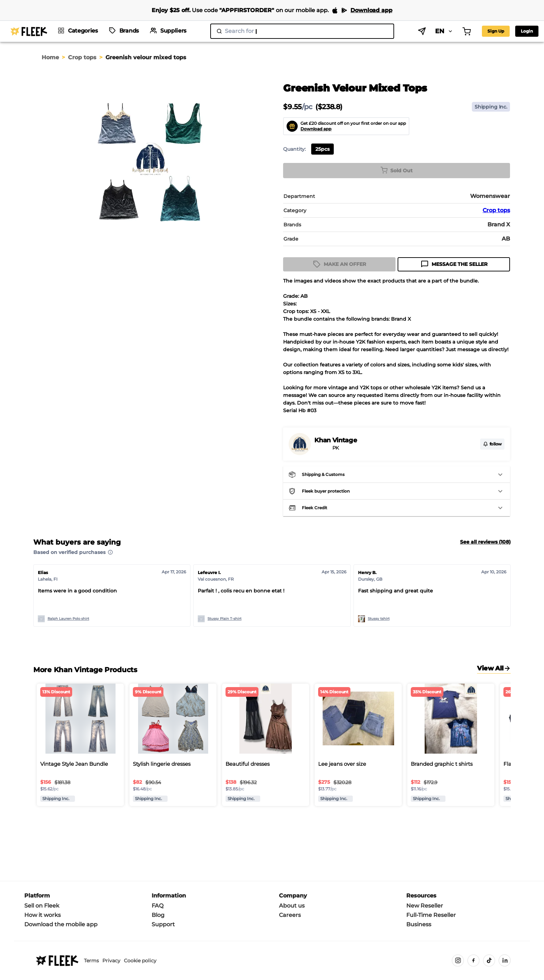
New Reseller (425, 906)
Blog (158, 915)
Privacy (111, 961)
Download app (316, 129)
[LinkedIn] (505, 960)
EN (405, 31)
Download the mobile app (61, 924)
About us (292, 906)
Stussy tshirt (379, 619)
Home (50, 57)
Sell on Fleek (42, 906)
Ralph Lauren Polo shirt (68, 619)
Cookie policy (140, 961)
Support (163, 924)
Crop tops (82, 57)
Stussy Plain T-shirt (224, 619)
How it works (42, 915)
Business (419, 924)
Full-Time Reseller (431, 915)
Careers (290, 915)
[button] (397, 475)
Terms (91, 961)
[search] (283, 31)
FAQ (158, 906)
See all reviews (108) (485, 542)
